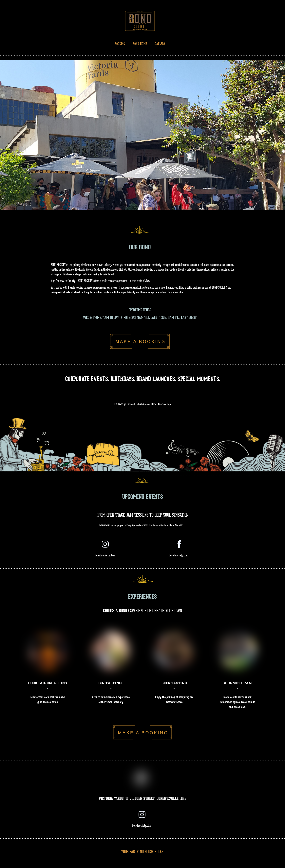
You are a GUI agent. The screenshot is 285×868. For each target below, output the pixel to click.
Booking (120, 44)
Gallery (160, 44)
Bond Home (140, 44)
